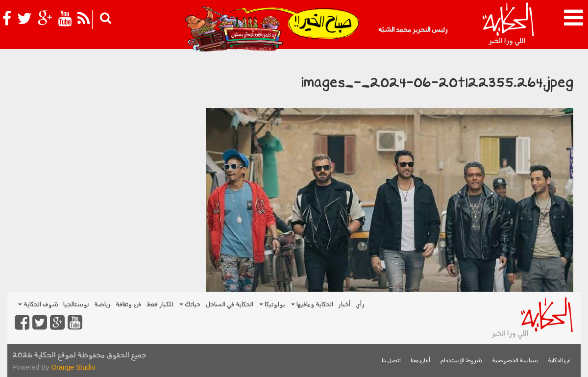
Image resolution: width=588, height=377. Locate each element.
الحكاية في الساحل (229, 305)
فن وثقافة (128, 305)
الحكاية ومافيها (312, 305)
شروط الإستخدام (461, 361)
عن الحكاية (559, 361)
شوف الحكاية (38, 305)
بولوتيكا (272, 305)
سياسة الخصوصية (515, 361)
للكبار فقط (160, 305)
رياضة (102, 305)
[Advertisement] (103, 123)
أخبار (344, 305)
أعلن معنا (420, 361)
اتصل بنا (391, 361)
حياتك (190, 305)
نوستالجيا (76, 305)
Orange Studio (73, 367)
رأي (360, 305)
